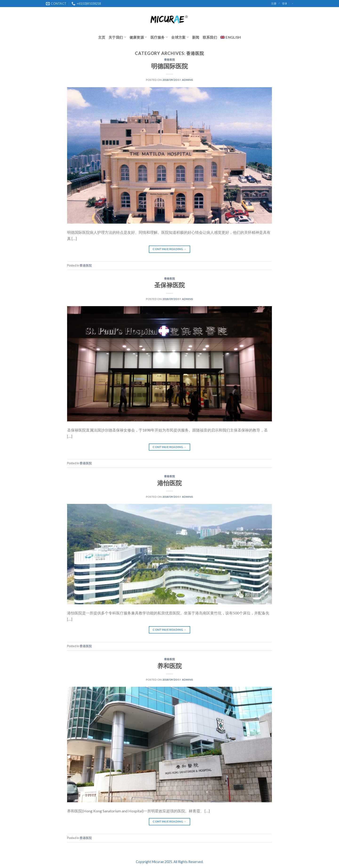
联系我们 (210, 37)
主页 (102, 37)
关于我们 (117, 37)
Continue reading (169, 249)
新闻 (196, 37)
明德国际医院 (169, 66)
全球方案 (180, 37)
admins (188, 80)
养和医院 (169, 666)
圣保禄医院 (169, 285)
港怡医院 (169, 483)
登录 (285, 3)
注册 (274, 3)
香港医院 (169, 60)
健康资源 (138, 37)
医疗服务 (159, 37)
